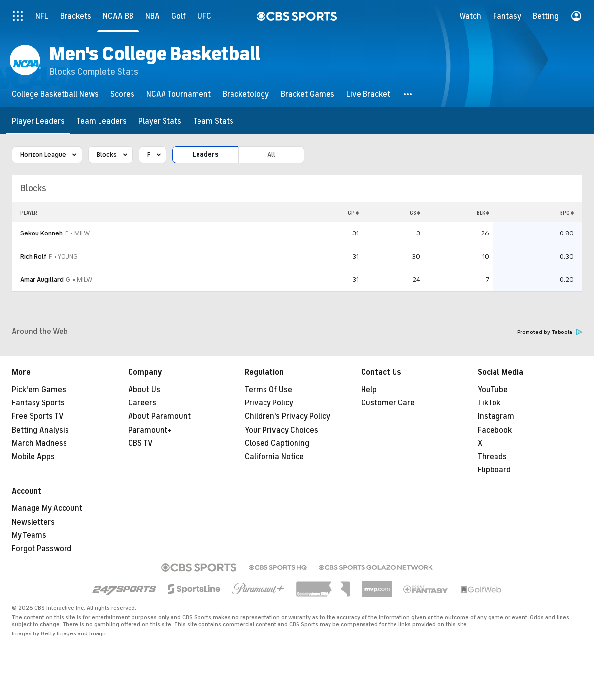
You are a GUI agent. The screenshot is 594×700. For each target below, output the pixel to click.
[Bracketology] (246, 94)
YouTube (493, 390)
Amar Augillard (42, 280)
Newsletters (33, 522)
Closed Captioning (277, 443)
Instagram (496, 416)
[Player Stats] (160, 121)
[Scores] (122, 94)
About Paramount (159, 416)
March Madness (39, 443)
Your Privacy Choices (281, 430)
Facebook (495, 430)
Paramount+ (150, 430)
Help (369, 390)
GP (353, 213)
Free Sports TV (38, 416)
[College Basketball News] (55, 94)
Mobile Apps (33, 457)
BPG (567, 213)
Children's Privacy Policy (287, 416)
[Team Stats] (213, 121)
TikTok (489, 403)
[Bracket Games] (308, 94)
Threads (492, 457)
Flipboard (494, 470)
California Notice (274, 457)
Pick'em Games (39, 390)
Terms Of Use (268, 390)
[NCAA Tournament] (179, 94)
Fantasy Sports (38, 403)
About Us (144, 390)
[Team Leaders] (101, 121)
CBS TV (140, 443)
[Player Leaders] (38, 121)
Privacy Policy (269, 403)
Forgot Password (42, 549)
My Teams (29, 535)
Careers (142, 403)
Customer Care (388, 403)
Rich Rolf (33, 256)
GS (415, 213)
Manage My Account (47, 508)
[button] (408, 94)
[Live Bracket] (368, 94)
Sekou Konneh (41, 233)
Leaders (205, 154)
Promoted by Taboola (550, 332)
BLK (483, 213)
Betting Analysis (40, 430)
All (271, 154)
